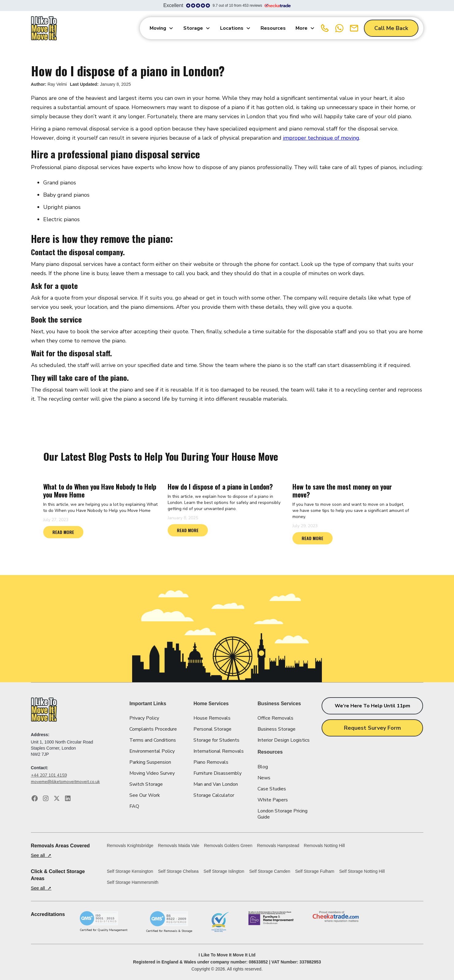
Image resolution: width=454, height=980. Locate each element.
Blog (263, 767)
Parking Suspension (150, 762)
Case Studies (272, 789)
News (264, 778)
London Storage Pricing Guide (282, 814)
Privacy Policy (144, 718)
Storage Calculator (214, 795)
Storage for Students (216, 740)
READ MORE (63, 532)
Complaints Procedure (153, 729)
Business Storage (277, 729)
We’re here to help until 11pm (372, 706)
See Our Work (145, 795)
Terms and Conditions (153, 740)
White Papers (273, 800)
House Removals (212, 718)
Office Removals (275, 718)
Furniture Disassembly (217, 773)
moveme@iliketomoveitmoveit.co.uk (65, 782)
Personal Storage (212, 729)
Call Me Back (391, 28)
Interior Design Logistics (284, 740)
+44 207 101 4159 (49, 775)
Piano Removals (211, 762)
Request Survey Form (372, 728)
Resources (273, 28)
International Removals (219, 751)
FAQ (134, 806)
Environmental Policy (152, 751)
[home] (44, 28)
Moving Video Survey (152, 773)
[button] (162, 28)
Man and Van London (216, 784)
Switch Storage (146, 784)
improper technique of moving (321, 138)
